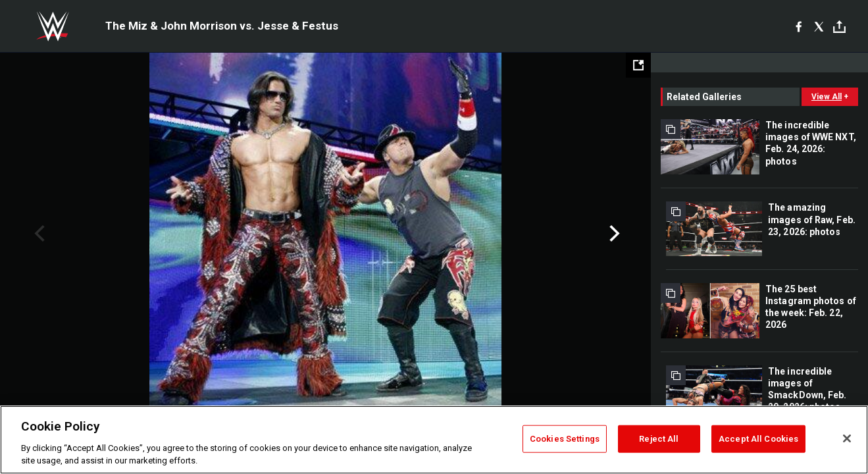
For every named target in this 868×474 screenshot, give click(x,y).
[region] (434, 440)
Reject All (659, 439)
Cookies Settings (565, 439)
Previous (38, 234)
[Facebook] (799, 26)
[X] (819, 26)
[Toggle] (839, 27)
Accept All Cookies (758, 439)
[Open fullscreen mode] (638, 65)
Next (613, 234)
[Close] (847, 438)
